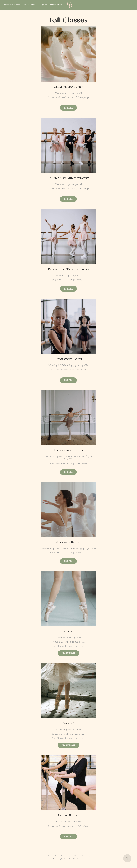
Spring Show (56, 5)
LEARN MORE (68, 653)
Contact (43, 5)
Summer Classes (12, 5)
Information (29, 5)
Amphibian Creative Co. (74, 859)
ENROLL (68, 108)
